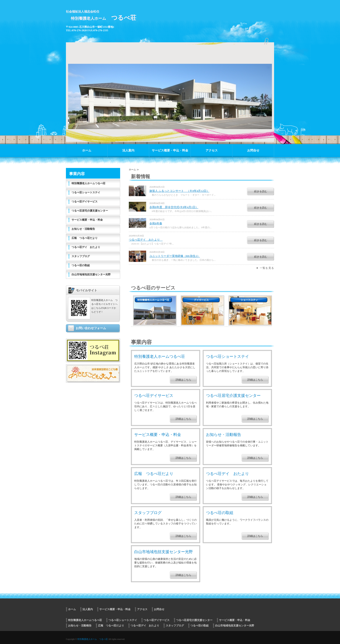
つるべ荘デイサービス (154, 396)
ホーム (87, 150)
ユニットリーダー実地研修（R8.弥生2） (175, 256)
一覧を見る (267, 268)
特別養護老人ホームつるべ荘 (160, 356)
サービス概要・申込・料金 (170, 150)
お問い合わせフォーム (91, 328)
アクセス (212, 150)
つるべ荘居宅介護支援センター (233, 396)
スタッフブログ (148, 513)
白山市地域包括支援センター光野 (163, 552)
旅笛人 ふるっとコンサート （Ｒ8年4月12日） (179, 191)
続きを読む (261, 191)
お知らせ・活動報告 (224, 435)
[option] (170, 90)
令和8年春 (156, 223)
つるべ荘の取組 (220, 513)
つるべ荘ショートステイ (227, 356)
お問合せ (253, 150)
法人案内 (128, 150)
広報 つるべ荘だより (154, 474)
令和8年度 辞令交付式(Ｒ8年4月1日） (174, 207)
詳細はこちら (183, 380)
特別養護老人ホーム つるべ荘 (93, 639)
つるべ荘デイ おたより (146, 240)
